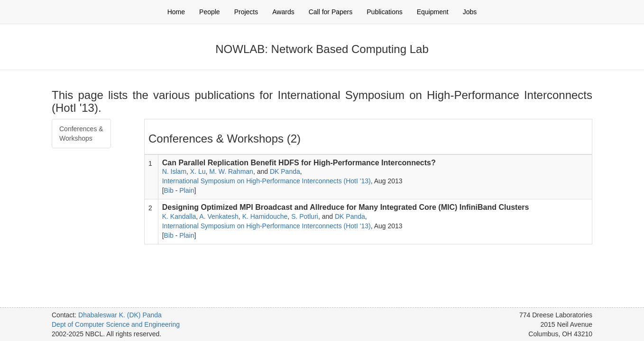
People (210, 12)
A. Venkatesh (219, 216)
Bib (169, 190)
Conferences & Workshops (81, 134)
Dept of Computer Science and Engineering (116, 324)
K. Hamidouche (265, 216)
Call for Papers (331, 12)
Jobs (470, 12)
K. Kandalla (179, 216)
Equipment (433, 12)
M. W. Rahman (231, 171)
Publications (385, 12)
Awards (283, 12)
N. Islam (174, 171)
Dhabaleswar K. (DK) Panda (120, 315)
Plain (187, 190)
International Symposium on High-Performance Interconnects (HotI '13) (267, 181)
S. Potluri (305, 216)
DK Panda (285, 171)
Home (176, 12)
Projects (246, 12)
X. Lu (198, 171)
